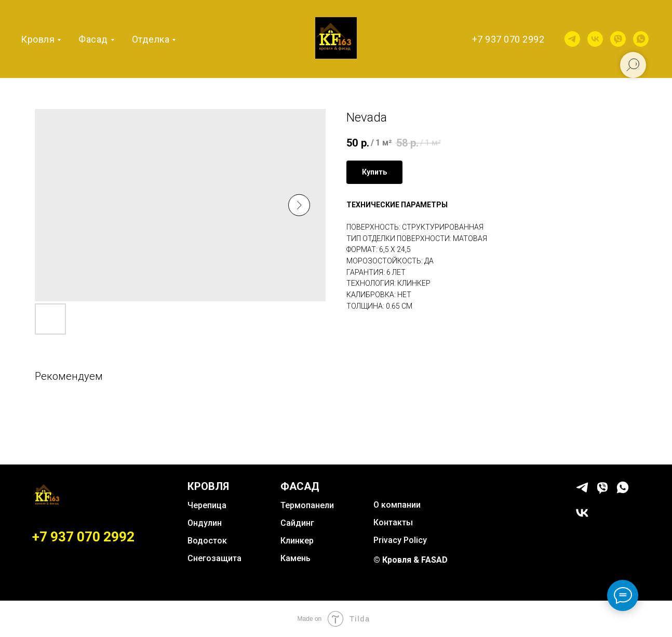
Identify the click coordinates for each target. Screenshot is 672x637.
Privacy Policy (400, 540)
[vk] (595, 39)
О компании (397, 505)
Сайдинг (297, 523)
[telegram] (572, 39)
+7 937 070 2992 (508, 39)
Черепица (207, 505)
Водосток (207, 541)
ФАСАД (300, 486)
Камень (295, 558)
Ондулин (205, 523)
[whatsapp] (641, 39)
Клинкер (297, 541)
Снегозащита (214, 558)
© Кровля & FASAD (411, 560)
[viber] (618, 39)
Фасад (93, 39)
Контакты (393, 522)
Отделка (151, 39)
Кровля (38, 39)
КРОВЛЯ (208, 486)
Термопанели (307, 505)
